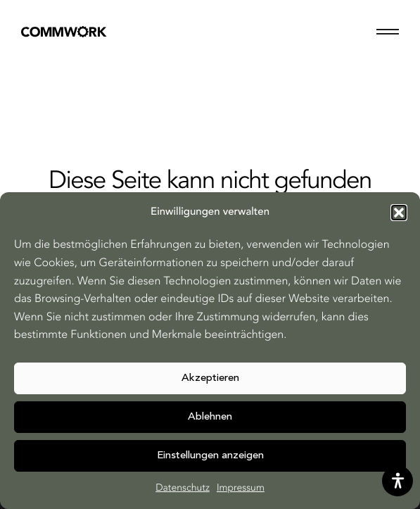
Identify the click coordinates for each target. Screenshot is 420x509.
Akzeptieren (210, 378)
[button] (399, 213)
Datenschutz (183, 489)
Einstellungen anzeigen (210, 456)
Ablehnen (210, 417)
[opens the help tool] (397, 481)
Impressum (241, 489)
